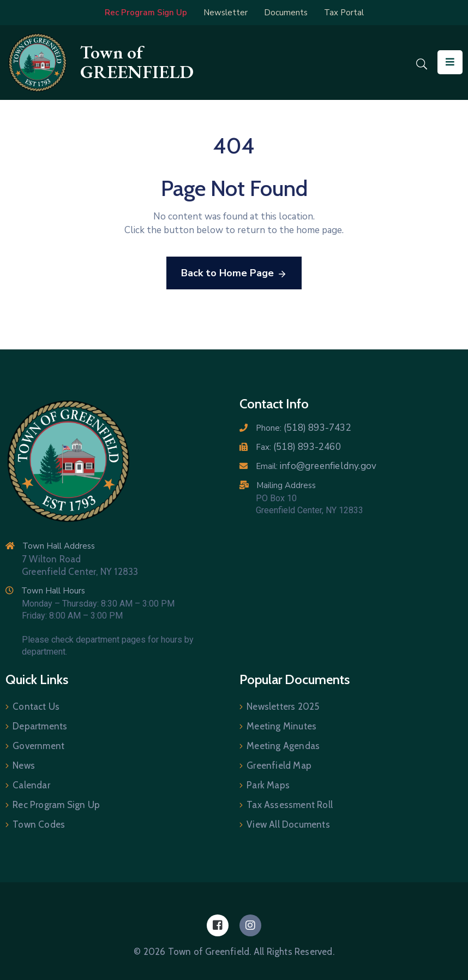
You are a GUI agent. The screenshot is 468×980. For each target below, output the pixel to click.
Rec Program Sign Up (56, 805)
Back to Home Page (234, 274)
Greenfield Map (279, 765)
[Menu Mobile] (450, 62)
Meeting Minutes (281, 726)
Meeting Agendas (283, 746)
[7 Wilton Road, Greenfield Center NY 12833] (334, 581)
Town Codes (39, 824)
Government (38, 746)
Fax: (298, 447)
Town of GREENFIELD (137, 62)
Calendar (31, 785)
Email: (316, 466)
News (24, 765)
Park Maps (268, 785)
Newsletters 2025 (283, 706)
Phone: (304, 428)
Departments (40, 726)
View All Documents (288, 824)
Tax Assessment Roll (290, 805)
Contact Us (36, 706)
